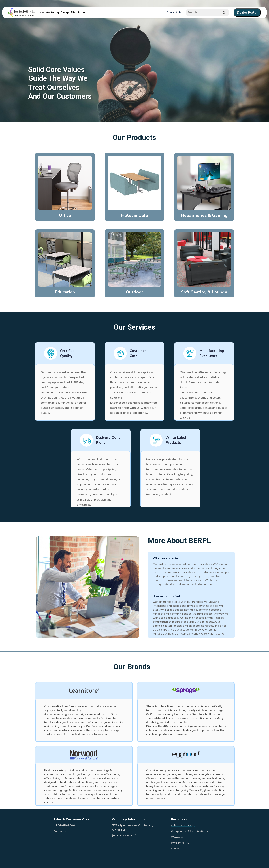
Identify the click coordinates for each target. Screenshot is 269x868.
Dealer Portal (247, 12)
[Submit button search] (224, 13)
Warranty (177, 837)
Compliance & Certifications (189, 831)
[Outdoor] (134, 259)
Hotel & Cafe (135, 215)
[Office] (65, 183)
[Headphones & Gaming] (204, 183)
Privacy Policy (180, 843)
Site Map (177, 848)
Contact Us (174, 12)
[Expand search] (207, 12)
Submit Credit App (183, 825)
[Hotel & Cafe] (134, 183)
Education (65, 292)
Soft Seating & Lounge (204, 292)
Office (65, 215)
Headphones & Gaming (204, 215)
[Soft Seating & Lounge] (204, 259)
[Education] (65, 259)
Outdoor (134, 292)
